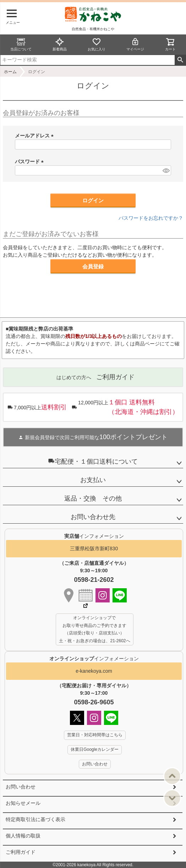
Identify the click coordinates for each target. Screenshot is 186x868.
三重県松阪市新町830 (94, 548)
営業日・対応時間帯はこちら (95, 735)
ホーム (10, 72)
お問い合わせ (21, 787)
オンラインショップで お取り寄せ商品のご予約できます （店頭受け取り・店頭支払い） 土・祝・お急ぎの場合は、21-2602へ (94, 629)
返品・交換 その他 (93, 498)
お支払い (93, 480)
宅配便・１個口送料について (93, 461)
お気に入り (97, 44)
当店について (21, 44)
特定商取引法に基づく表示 (35, 819)
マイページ (135, 44)
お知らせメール (23, 803)
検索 (180, 60)
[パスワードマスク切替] (166, 170)
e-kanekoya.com (94, 671)
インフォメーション (94, 659)
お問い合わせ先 (93, 517)
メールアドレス (35, 136)
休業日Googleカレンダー (95, 749)
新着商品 (60, 44)
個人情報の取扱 (23, 836)
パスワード (31, 162)
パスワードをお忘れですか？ (151, 218)
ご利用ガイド (21, 852)
